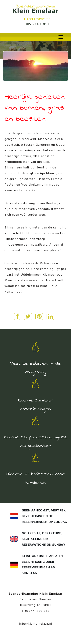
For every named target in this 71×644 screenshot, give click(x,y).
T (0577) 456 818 (36, 611)
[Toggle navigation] (61, 37)
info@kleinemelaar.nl (36, 624)
